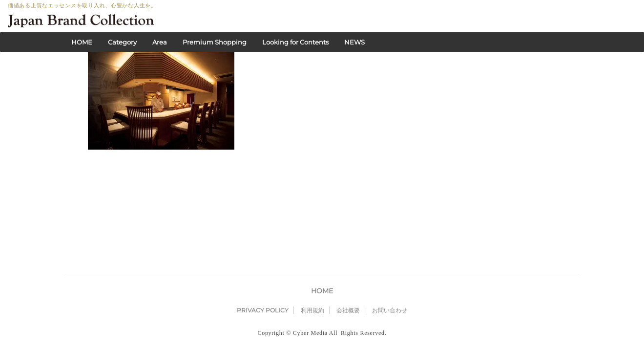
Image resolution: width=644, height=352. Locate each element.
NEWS (354, 42)
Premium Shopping (215, 42)
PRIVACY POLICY (263, 223)
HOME (82, 42)
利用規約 (312, 223)
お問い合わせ (390, 223)
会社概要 (348, 223)
